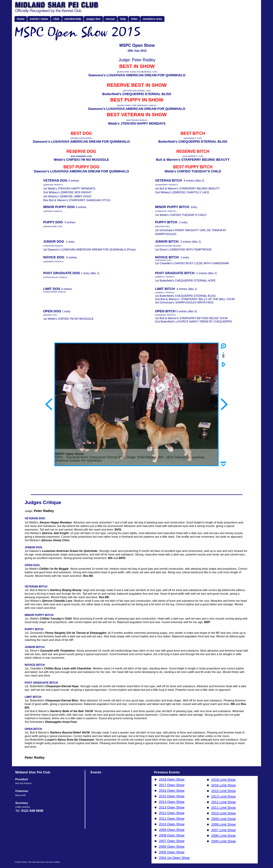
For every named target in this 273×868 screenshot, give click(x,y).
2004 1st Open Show (174, 858)
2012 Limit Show (223, 802)
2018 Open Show (172, 779)
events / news (39, 19)
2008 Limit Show (223, 824)
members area (152, 19)
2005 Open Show (172, 852)
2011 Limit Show (223, 808)
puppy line (93, 19)
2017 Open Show (172, 785)
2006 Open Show (172, 847)
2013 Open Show (172, 807)
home (21, 19)
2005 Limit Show (223, 841)
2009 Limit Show (223, 819)
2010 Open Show (172, 824)
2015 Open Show (172, 796)
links (134, 19)
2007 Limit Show (223, 830)
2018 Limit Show (223, 780)
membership (73, 19)
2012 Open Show (172, 813)
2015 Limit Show (223, 791)
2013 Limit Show (223, 796)
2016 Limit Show (223, 785)
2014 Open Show (172, 802)
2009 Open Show (172, 830)
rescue (110, 19)
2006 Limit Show (223, 836)
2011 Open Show (172, 819)
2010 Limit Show (223, 813)
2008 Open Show (172, 835)
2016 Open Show (172, 791)
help (123, 19)
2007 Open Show (172, 841)
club (56, 19)
